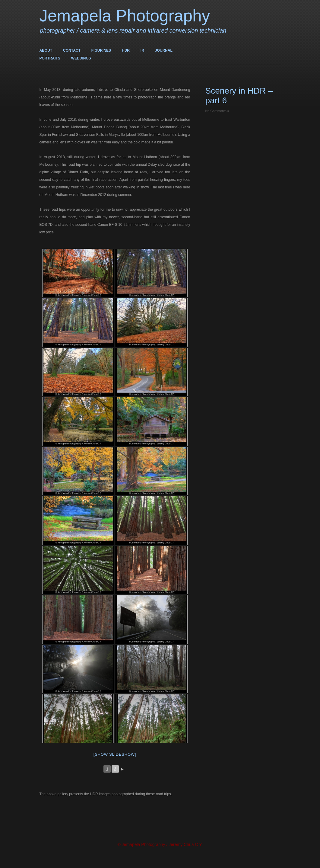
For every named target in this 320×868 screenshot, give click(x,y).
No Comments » (217, 111)
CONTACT (72, 50)
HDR (126, 50)
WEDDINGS (81, 58)
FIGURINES (101, 50)
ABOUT (46, 50)
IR (142, 50)
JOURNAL (164, 50)
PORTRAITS (50, 58)
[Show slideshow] (115, 754)
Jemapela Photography (125, 16)
